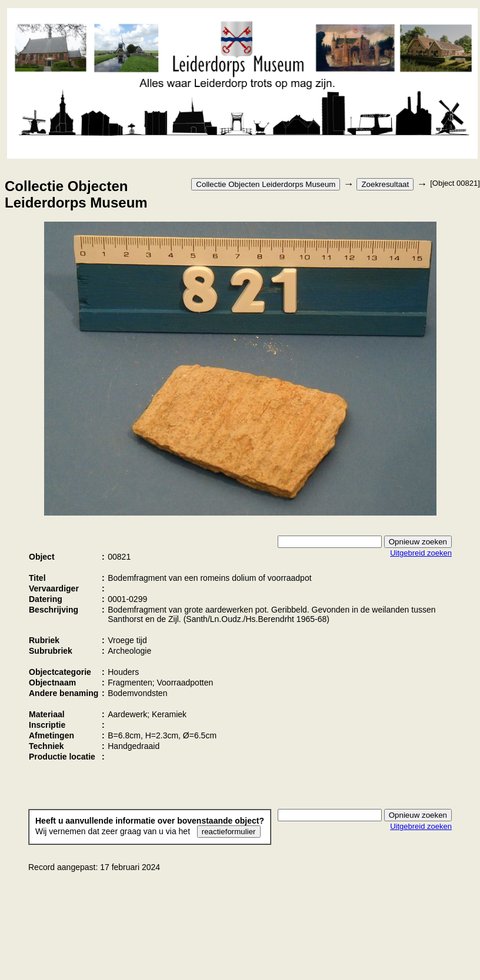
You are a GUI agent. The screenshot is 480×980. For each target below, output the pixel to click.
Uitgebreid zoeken (421, 553)
